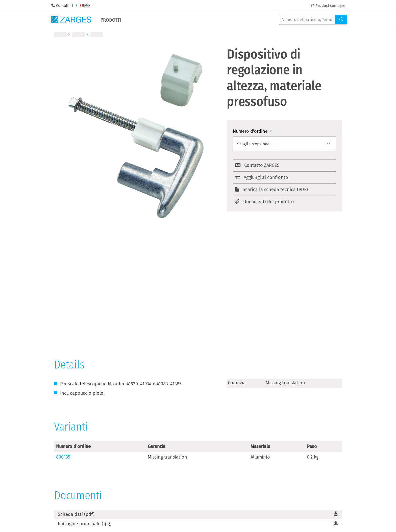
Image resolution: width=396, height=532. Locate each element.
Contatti (63, 6)
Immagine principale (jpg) (85, 524)
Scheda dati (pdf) (76, 514)
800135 (63, 457)
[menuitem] (112, 19)
